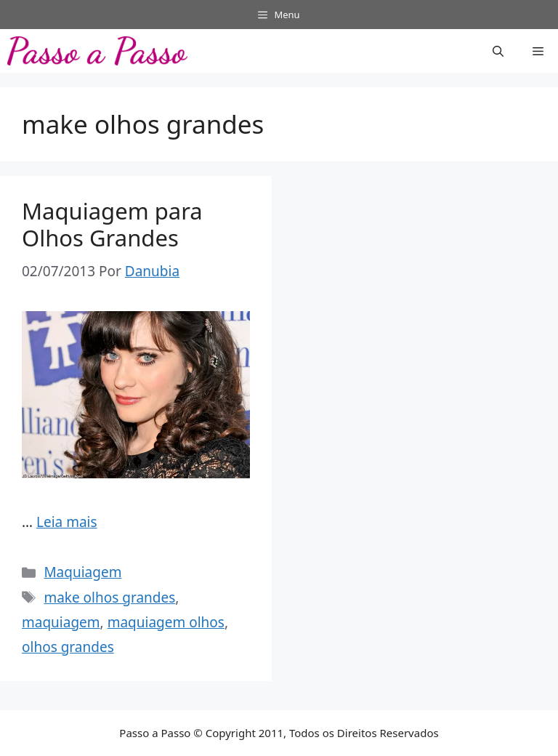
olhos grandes (68, 647)
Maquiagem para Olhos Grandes (112, 224)
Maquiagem (82, 572)
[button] (498, 51)
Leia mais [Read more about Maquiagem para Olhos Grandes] (67, 522)
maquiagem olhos (166, 622)
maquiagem (61, 622)
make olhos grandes (109, 598)
